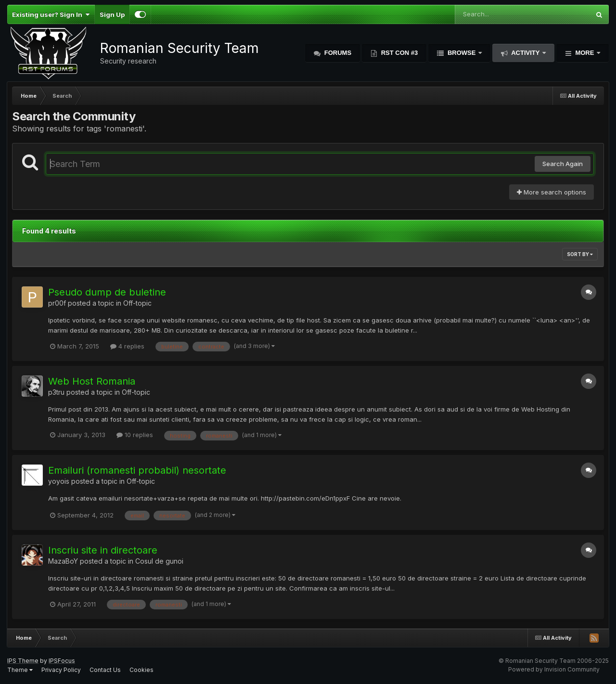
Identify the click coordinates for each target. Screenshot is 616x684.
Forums (337, 53)
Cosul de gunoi (159, 561)
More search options (552, 192)
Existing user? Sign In (51, 14)
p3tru (56, 392)
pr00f (57, 303)
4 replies (127, 346)
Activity (526, 53)
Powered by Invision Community (554, 669)
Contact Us (105, 670)
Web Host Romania (92, 381)
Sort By (580, 254)
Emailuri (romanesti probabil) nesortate (137, 470)
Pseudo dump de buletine (107, 292)
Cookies (141, 670)
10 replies (135, 435)
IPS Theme (23, 661)
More (585, 53)
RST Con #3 (398, 53)
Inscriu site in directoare (103, 550)
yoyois (59, 481)
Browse (462, 53)
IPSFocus (62, 661)
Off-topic (137, 303)
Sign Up (112, 14)
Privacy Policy (61, 670)
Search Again (563, 164)
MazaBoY (63, 561)
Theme (20, 670)
